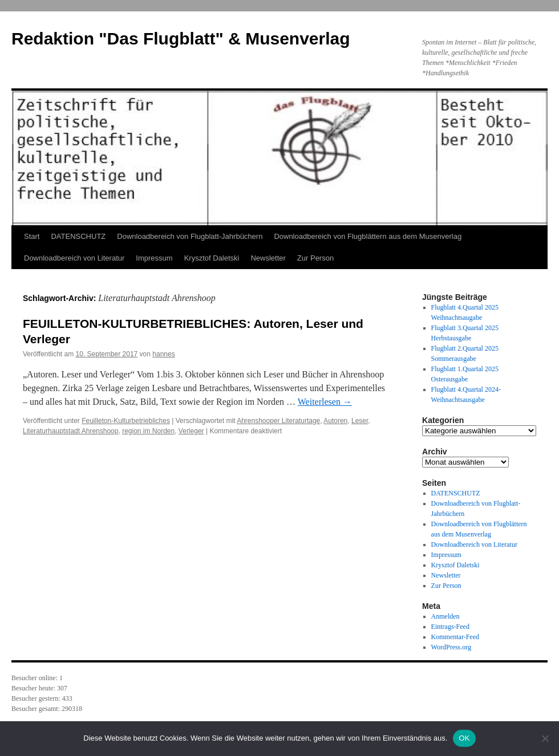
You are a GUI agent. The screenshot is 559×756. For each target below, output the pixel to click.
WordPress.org (451, 647)
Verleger (191, 431)
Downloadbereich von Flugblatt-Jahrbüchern (190, 236)
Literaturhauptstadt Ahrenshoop (70, 431)
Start (32, 236)
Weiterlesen (325, 402)
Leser (360, 421)
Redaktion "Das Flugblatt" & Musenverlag (181, 38)
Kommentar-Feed (455, 637)
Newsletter (268, 258)
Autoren (335, 421)
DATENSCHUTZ (78, 236)
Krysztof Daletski (212, 258)
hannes (163, 354)
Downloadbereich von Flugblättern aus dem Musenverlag (368, 236)
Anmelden (445, 616)
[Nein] (545, 738)
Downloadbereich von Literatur (74, 258)
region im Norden (148, 431)
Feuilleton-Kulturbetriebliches (126, 421)
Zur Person (315, 258)
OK (464, 738)
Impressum (154, 258)
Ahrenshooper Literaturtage (278, 421)
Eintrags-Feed (450, 627)
